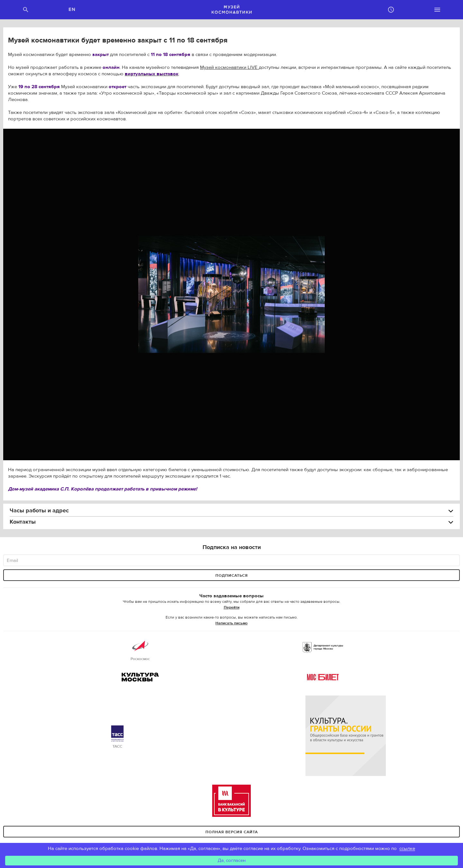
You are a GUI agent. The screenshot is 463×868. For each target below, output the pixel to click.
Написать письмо (232, 623)
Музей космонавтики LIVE (229, 67)
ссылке (407, 849)
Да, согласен (232, 860)
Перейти (232, 607)
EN (72, 9)
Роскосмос (140, 650)
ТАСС (117, 737)
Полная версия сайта (232, 832)
